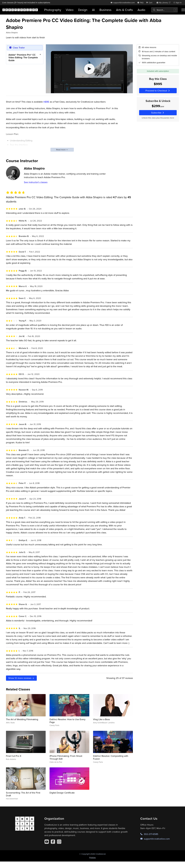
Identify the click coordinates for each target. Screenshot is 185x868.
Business (105, 10)
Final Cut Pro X (14, 756)
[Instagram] (59, 842)
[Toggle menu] (183, 10)
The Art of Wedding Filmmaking (22, 719)
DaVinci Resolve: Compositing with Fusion (111, 757)
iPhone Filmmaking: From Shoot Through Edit (66, 757)
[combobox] (164, 10)
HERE (46, 102)
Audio (141, 10)
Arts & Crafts (124, 10)
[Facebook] (53, 842)
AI (93, 10)
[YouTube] (47, 842)
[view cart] (150, 3)
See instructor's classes (36, 182)
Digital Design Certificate (62, 793)
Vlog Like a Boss (101, 719)
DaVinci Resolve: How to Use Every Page (67, 721)
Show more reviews (21, 678)
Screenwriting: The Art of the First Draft (23, 794)
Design (83, 10)
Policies (92, 858)
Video (70, 10)
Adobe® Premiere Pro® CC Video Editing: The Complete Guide (23, 58)
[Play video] (89, 69)
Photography (53, 10)
